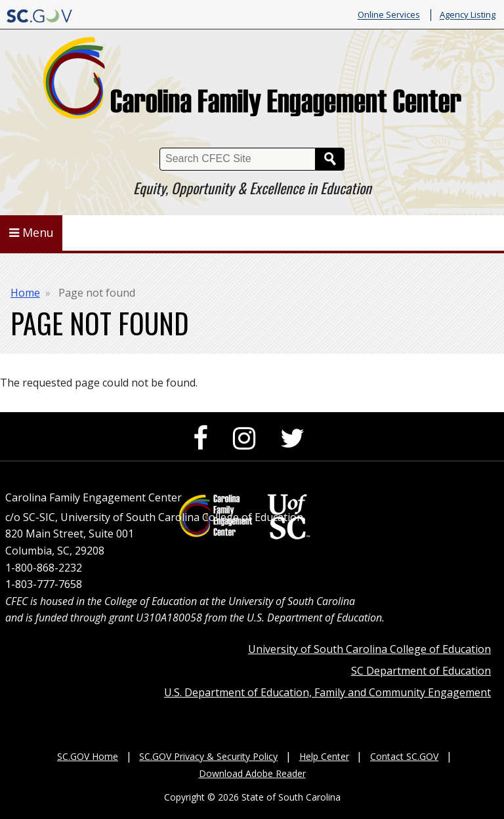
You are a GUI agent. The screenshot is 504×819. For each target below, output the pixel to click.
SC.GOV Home (88, 756)
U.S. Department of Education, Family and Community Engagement (327, 692)
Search (330, 159)
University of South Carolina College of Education (369, 649)
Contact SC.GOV (404, 756)
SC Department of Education (421, 671)
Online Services (389, 15)
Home (25, 293)
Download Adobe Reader (252, 773)
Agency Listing (468, 15)
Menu (31, 232)
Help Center (324, 756)
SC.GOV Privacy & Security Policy (208, 756)
